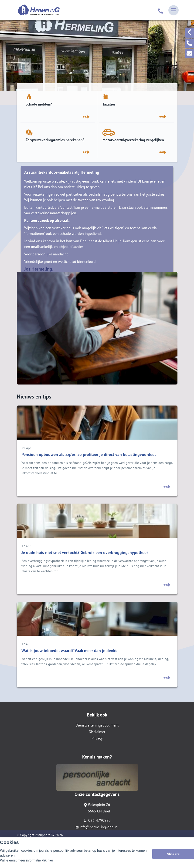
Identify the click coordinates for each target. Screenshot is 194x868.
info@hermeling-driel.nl (97, 827)
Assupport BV (45, 835)
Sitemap (22, 841)
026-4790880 (97, 820)
